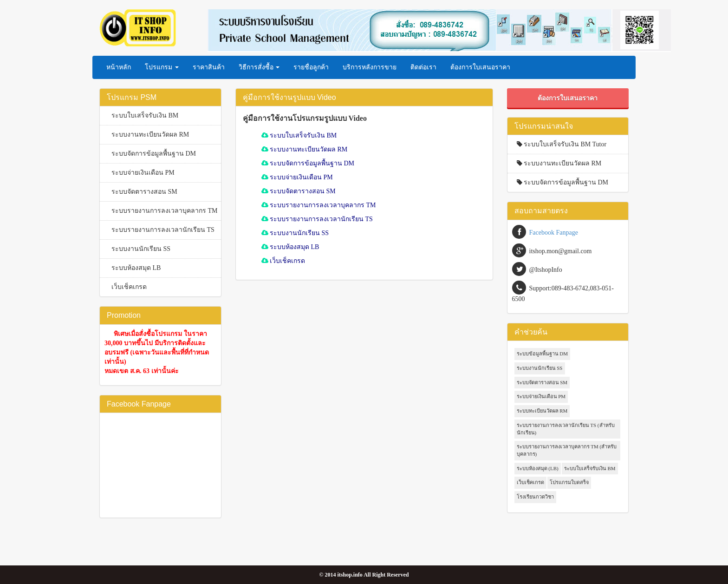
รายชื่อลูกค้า (311, 67)
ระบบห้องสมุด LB (136, 268)
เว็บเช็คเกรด (129, 287)
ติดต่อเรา (423, 67)
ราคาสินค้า (209, 67)
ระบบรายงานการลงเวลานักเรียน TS (163, 230)
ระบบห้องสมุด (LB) (538, 468)
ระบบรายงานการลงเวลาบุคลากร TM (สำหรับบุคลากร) (567, 450)
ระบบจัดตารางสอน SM (144, 192)
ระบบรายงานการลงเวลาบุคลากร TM (165, 211)
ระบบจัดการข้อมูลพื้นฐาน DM (154, 154)
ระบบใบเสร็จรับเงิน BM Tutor (559, 144)
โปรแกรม (162, 67)
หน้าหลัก (119, 67)
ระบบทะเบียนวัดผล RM (542, 411)
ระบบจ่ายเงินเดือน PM (143, 173)
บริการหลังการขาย (370, 67)
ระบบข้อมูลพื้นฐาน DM (542, 354)
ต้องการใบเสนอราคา (480, 67)
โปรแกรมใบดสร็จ (569, 482)
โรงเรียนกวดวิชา (535, 497)
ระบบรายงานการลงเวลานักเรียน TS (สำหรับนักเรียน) (566, 429)
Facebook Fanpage (554, 233)
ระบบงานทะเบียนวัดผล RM (150, 135)
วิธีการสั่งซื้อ (259, 67)
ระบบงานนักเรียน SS (141, 249)
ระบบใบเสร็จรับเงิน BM (145, 115)
